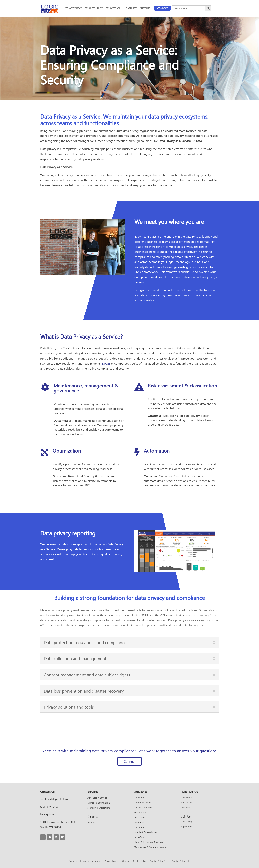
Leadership (187, 798)
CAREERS (130, 8)
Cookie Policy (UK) (181, 861)
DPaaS (106, 363)
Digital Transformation (99, 803)
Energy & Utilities (143, 803)
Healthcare (140, 818)
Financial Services (143, 808)
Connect (162, 8)
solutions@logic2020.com (55, 799)
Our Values (187, 803)
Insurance (139, 823)
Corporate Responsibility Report (85, 861)
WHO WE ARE (113, 8)
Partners (186, 808)
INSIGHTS (145, 8)
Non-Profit (140, 837)
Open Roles (187, 827)
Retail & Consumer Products (149, 842)
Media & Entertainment (146, 832)
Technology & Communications (150, 847)
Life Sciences (141, 828)
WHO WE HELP (93, 8)
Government (141, 813)
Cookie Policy (140, 861)
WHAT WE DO (73, 8)
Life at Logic (187, 822)
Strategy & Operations (99, 808)
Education (139, 798)
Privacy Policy (111, 861)
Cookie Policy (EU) (159, 861)
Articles (91, 823)
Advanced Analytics (97, 798)
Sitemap (125, 861)
